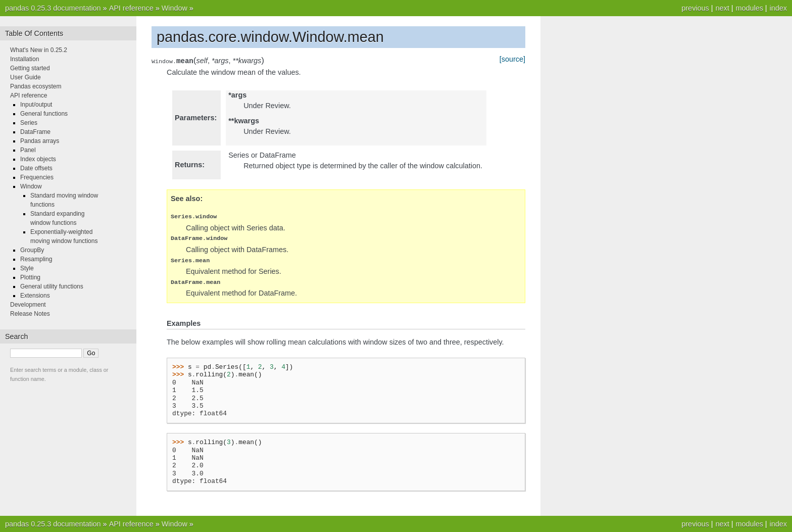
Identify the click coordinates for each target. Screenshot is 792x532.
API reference (131, 8)
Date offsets (36, 168)
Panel (28, 150)
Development (28, 305)
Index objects (38, 159)
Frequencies (37, 177)
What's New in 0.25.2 (39, 50)
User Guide (26, 77)
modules (749, 8)
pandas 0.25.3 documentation (53, 8)
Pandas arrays (40, 141)
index (778, 8)
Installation (24, 59)
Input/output (36, 105)
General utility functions (52, 286)
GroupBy (32, 250)
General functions (44, 114)
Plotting (30, 277)
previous (695, 8)
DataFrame (35, 132)
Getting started (30, 68)
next (722, 8)
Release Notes (30, 314)
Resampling (36, 259)
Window (175, 8)
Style (27, 268)
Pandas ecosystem (36, 86)
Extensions (35, 296)
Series (29, 123)
